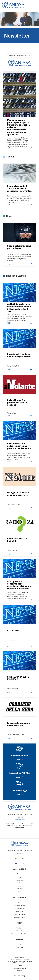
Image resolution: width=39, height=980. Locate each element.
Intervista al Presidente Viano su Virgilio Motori (19, 355)
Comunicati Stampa (19, 914)
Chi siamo (19, 874)
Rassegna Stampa (20, 917)
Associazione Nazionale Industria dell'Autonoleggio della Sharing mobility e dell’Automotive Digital (20, 961)
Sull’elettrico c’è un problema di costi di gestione (17, 402)
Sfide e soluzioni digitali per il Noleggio (19, 247)
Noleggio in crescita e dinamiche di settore (18, 494)
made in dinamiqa (20, 976)
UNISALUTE (20, 948)
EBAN (19, 945)
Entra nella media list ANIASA (20, 934)
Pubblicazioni (20, 908)
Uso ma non (13, 630)
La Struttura (20, 892)
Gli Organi (20, 877)
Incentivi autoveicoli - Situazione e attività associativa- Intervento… (20, 189)
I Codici (19, 889)
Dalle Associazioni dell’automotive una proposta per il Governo (19, 446)
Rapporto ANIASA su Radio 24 (18, 540)
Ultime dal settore (20, 905)
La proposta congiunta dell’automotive (18, 724)
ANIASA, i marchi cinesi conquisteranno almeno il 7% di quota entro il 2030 (19, 308)
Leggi (9, 147)
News (19, 903)
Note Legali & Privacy (19, 968)
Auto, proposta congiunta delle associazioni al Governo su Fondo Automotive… (19, 585)
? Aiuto (19, 966)
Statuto (20, 883)
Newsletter (20, 911)
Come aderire (19, 886)
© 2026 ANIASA (20, 957)
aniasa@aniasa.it (20, 820)
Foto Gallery (19, 928)
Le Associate (20, 880)
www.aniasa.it (20, 828)
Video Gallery (20, 931)
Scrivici (19, 971)
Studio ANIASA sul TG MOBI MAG (18, 678)
